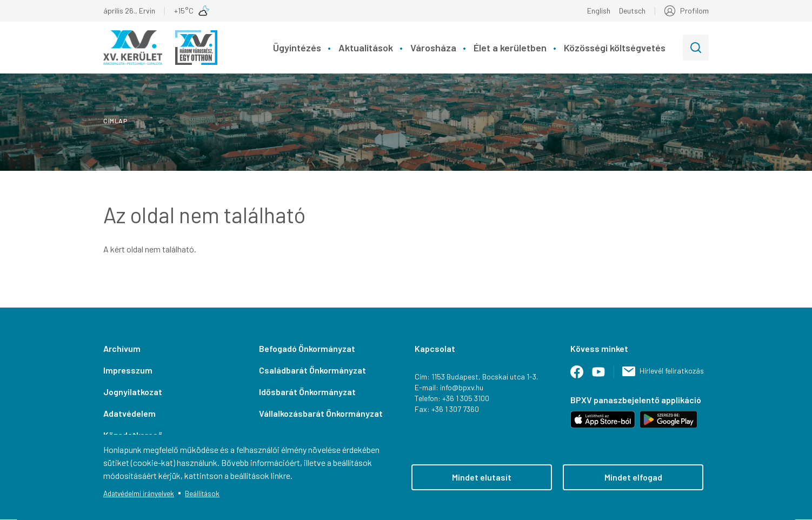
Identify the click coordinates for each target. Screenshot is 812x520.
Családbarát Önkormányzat (312, 370)
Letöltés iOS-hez (603, 419)
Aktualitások (366, 48)
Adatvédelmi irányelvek (139, 493)
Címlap (115, 121)
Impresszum (128, 370)
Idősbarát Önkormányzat (307, 392)
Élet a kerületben (510, 48)
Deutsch (632, 11)
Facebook (581, 376)
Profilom (694, 11)
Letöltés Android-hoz (669, 419)
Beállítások (202, 493)
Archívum (122, 348)
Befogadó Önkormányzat (307, 348)
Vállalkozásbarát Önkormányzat (321, 413)
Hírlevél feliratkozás (672, 371)
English (599, 11)
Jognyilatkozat (133, 392)
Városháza (433, 48)
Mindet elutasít (482, 477)
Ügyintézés (297, 48)
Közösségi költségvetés (615, 48)
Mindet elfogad (633, 477)
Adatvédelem (129, 413)
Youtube (603, 376)
